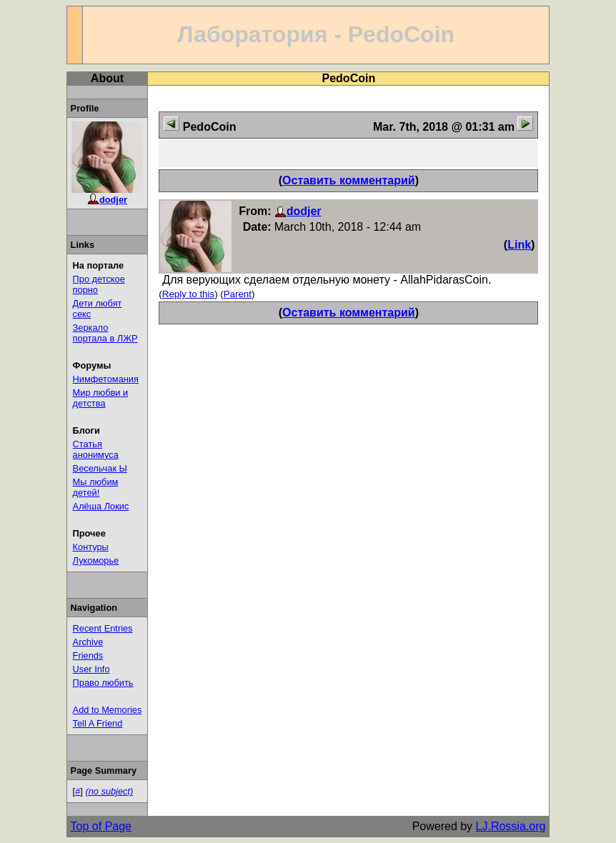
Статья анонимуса (96, 449)
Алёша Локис (101, 506)
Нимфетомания (106, 379)
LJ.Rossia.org (511, 826)
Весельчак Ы (100, 468)
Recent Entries (103, 628)
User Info (91, 669)
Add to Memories (108, 710)
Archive (88, 642)
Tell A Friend (98, 723)
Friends (88, 655)
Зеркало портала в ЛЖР (105, 333)
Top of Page (101, 826)
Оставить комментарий (349, 180)
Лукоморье (96, 560)
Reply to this (188, 294)
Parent (238, 294)
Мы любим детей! (96, 487)
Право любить (103, 683)
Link (519, 245)
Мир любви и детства (101, 398)
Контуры (91, 547)
